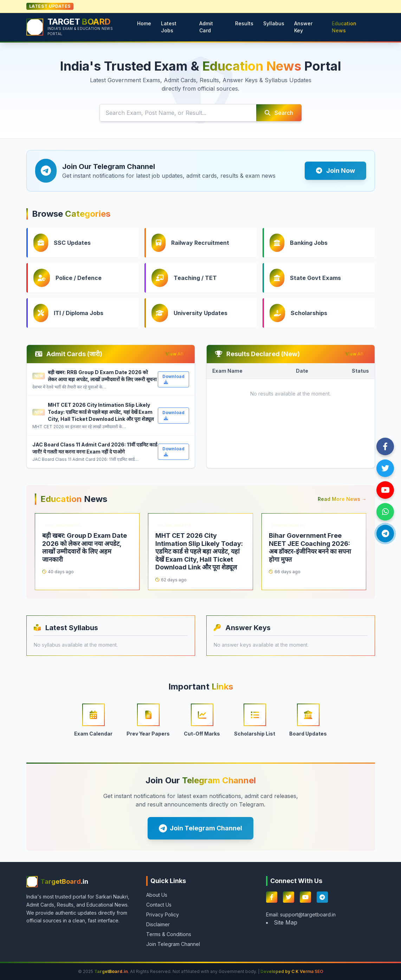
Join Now (335, 171)
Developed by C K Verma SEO (292, 971)
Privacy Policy (163, 914)
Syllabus (274, 23)
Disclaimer (158, 924)
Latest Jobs (169, 27)
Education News (344, 27)
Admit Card (206, 27)
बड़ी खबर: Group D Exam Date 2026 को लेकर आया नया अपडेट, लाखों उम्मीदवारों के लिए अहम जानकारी (85, 547)
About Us (157, 895)
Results (244, 23)
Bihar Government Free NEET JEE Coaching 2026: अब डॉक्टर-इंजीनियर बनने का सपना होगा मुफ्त (310, 547)
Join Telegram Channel (200, 828)
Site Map (286, 922)
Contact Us (159, 905)
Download (173, 379)
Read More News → (342, 499)
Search (279, 113)
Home (144, 23)
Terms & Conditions (169, 934)
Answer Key (303, 27)
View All (174, 354)
